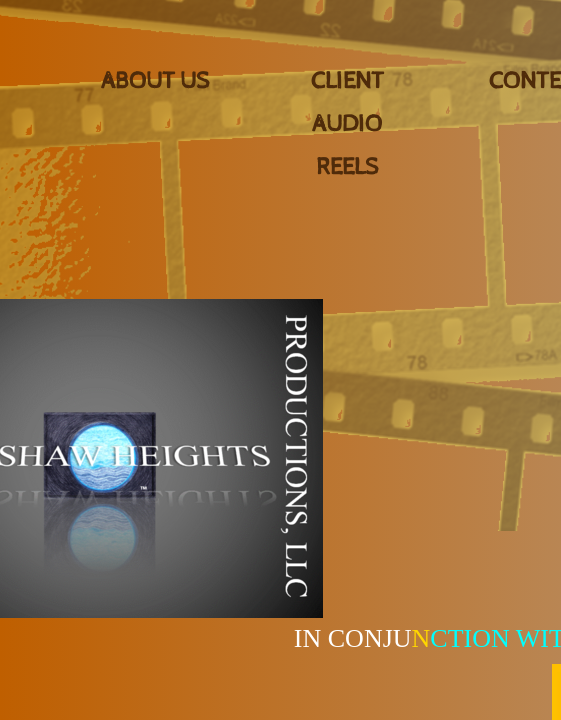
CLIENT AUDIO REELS (347, 124)
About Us (155, 81)
